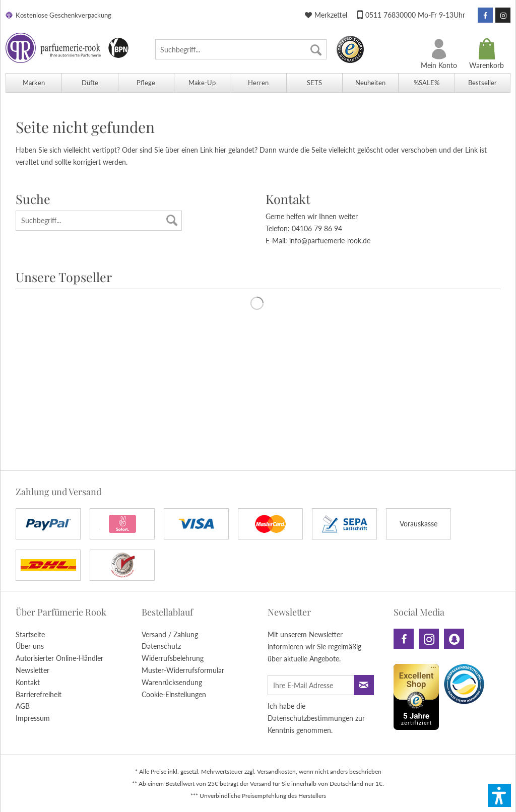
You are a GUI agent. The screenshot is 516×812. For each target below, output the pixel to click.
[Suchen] (316, 49)
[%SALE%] (426, 83)
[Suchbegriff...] (241, 49)
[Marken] (34, 83)
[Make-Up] (202, 83)
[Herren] (258, 83)
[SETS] (314, 83)
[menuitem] (241, 49)
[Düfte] (89, 83)
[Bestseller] (482, 83)
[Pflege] (146, 83)
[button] (499, 795)
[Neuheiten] (370, 83)
